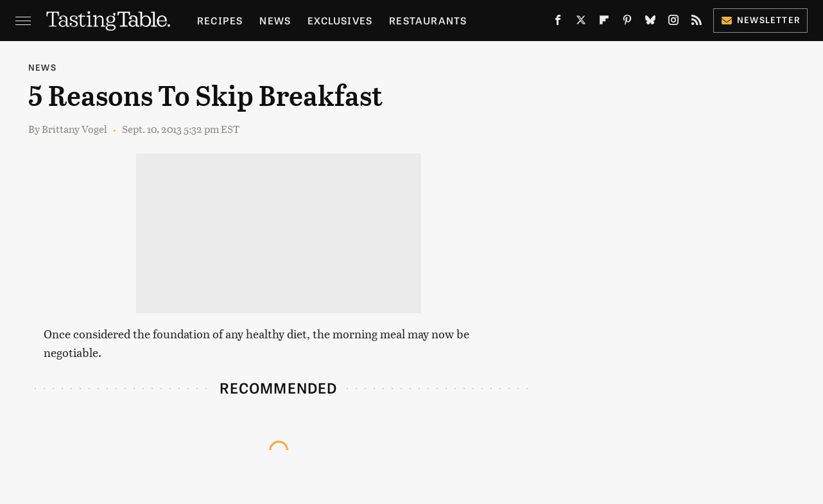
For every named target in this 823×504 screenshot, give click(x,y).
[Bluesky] (650, 22)
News (275, 20)
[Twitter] (581, 22)
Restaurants (428, 20)
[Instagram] (673, 22)
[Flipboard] (604, 22)
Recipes (220, 20)
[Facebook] (558, 22)
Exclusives (340, 20)
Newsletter (760, 20)
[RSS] (697, 22)
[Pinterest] (627, 22)
